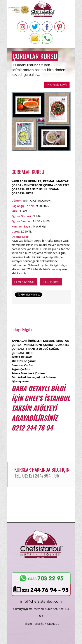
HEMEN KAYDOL (24, 282)
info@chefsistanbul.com (41, 601)
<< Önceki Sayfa (57, 85)
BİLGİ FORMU (51, 282)
